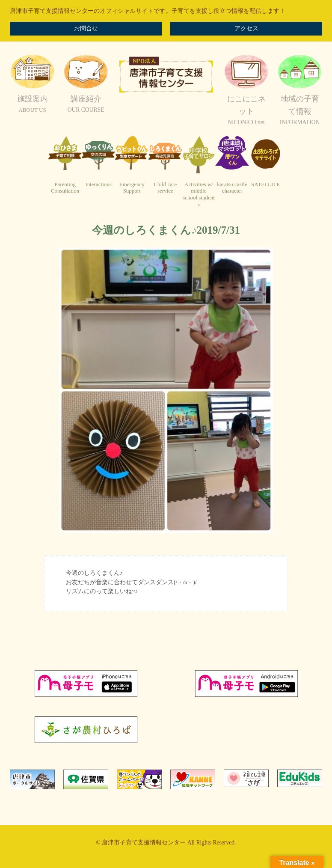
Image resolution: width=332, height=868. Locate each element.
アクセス (246, 28)
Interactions (98, 184)
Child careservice (165, 188)
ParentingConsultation (65, 188)
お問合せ (86, 28)
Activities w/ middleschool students (199, 194)
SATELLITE (265, 184)
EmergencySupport (132, 188)
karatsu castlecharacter (232, 188)
